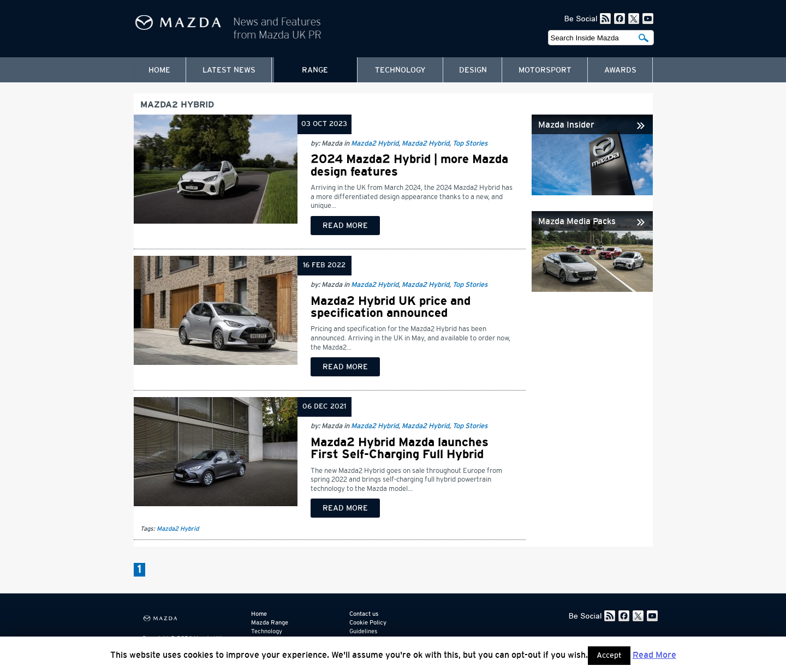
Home (159, 70)
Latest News (229, 70)
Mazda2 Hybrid (375, 144)
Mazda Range (270, 623)
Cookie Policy (368, 623)
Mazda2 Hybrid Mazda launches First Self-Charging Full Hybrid (400, 448)
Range (315, 70)
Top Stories (470, 144)
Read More (654, 655)
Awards (620, 70)
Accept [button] (609, 656)
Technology (400, 70)
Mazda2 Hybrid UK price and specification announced (391, 307)
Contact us (364, 614)
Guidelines (363, 631)
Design (473, 70)
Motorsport (545, 70)
